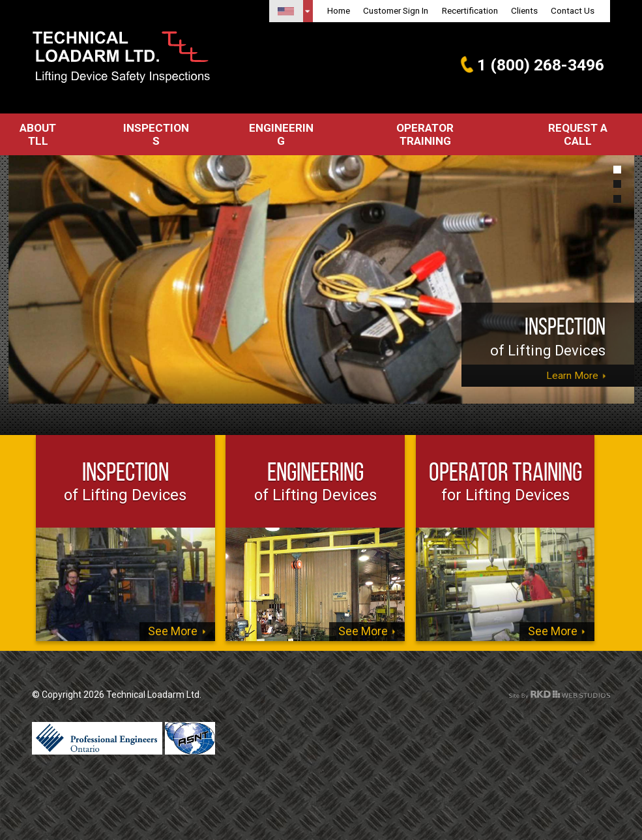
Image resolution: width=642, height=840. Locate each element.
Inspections (159, 128)
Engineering (284, 128)
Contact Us (573, 10)
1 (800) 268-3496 (536, 65)
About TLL (39, 128)
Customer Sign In (396, 10)
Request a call (584, 128)
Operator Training (429, 128)
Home (339, 10)
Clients (524, 10)
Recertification (470, 10)
